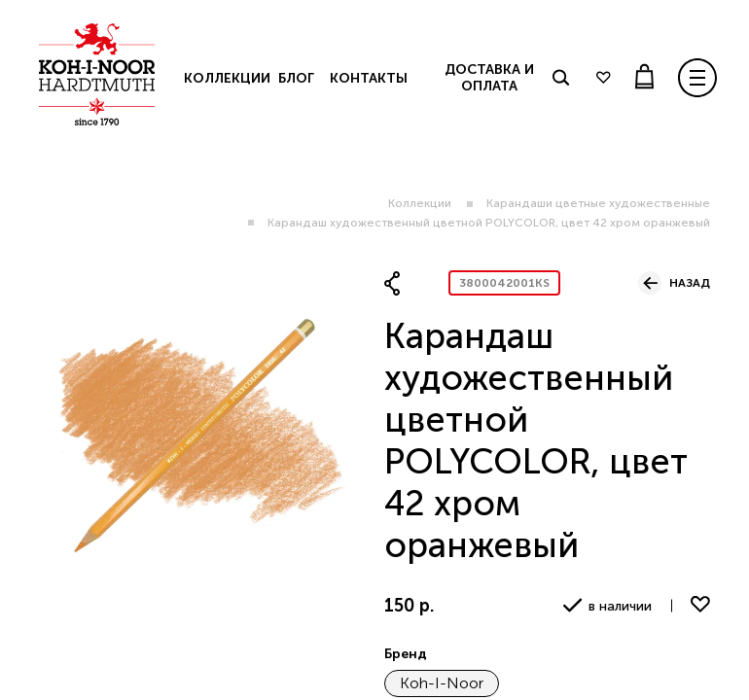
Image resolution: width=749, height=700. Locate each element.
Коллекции (420, 203)
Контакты (369, 78)
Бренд (406, 654)
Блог (296, 78)
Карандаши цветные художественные (598, 203)
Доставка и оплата (489, 78)
